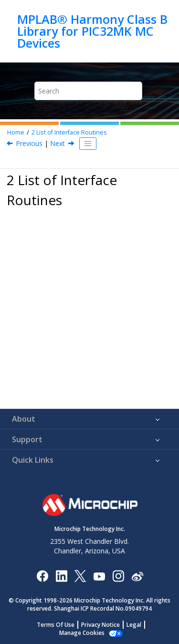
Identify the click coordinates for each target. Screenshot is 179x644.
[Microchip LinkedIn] (61, 576)
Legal (134, 625)
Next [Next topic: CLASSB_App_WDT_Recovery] (58, 143)
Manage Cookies (82, 633)
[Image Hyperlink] (99, 576)
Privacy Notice (100, 625)
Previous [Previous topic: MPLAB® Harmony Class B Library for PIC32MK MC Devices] (29, 143)
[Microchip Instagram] (118, 576)
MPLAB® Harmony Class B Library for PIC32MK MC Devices (92, 31)
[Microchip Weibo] (137, 576)
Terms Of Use (56, 625)
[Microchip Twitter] (80, 576)
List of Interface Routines (69, 132)
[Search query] (88, 91)
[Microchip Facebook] (42, 576)
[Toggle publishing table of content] (88, 144)
